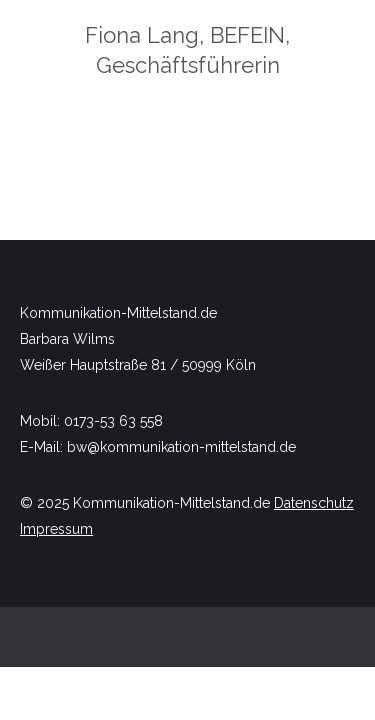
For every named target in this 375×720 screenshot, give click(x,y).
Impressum (56, 529)
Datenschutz (314, 503)
